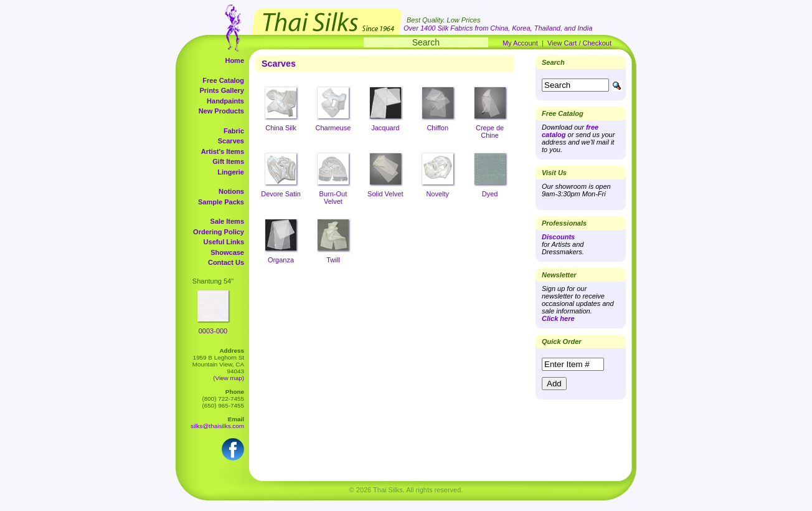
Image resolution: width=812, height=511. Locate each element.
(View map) (229, 378)
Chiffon (437, 128)
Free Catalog (223, 80)
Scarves (231, 141)
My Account (520, 43)
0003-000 (213, 331)
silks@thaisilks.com (217, 426)
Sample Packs (221, 202)
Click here (558, 318)
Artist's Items (223, 151)
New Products (221, 111)
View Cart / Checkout (579, 43)
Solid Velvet (385, 194)
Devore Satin (281, 194)
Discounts (558, 237)
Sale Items (227, 221)
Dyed (490, 194)
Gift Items (228, 161)
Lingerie (231, 172)
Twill (333, 260)
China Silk (281, 128)
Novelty (437, 194)
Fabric (234, 131)
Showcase (227, 252)
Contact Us (226, 262)
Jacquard (385, 128)
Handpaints (225, 101)
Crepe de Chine (490, 131)
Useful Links (224, 242)
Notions (231, 191)
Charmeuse (333, 128)
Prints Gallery (222, 90)
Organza (281, 260)
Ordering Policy (219, 232)
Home (234, 60)
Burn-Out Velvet (333, 198)
